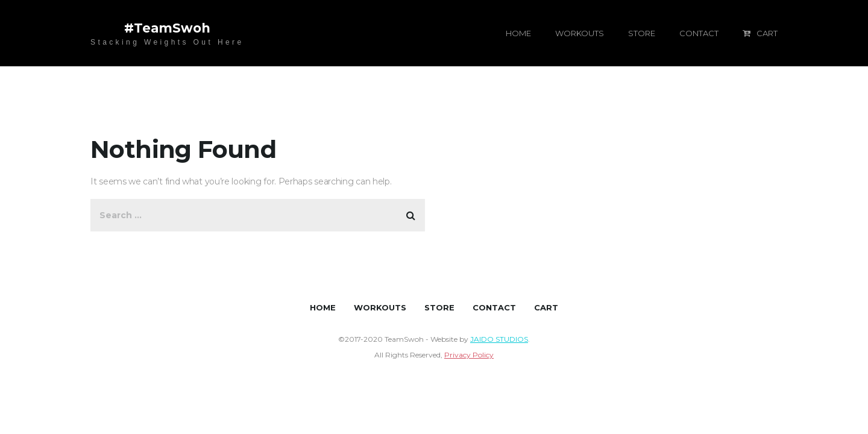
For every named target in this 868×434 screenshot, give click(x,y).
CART (760, 33)
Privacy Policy (469, 355)
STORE (642, 33)
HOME (518, 33)
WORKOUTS (580, 33)
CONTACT (699, 33)
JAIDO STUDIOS (499, 339)
